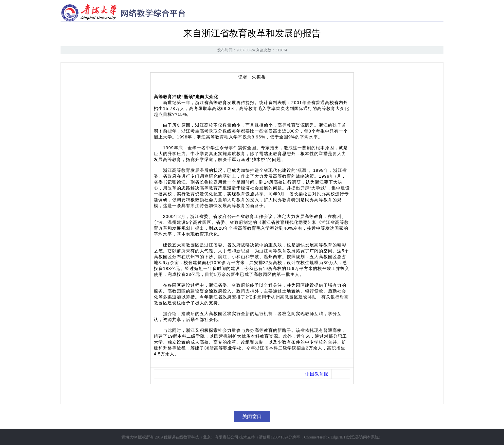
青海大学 (129, 437)
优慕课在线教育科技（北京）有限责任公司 (201, 437)
